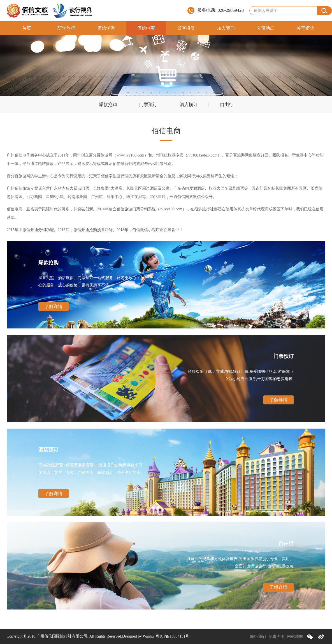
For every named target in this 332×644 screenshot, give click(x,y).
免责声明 (277, 637)
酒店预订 (189, 104)
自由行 (227, 104)
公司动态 (266, 28)
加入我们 (226, 28)
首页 (27, 28)
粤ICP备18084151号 (173, 636)
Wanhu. (149, 636)
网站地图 (295, 637)
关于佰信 (305, 28)
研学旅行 (66, 28)
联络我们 (258, 637)
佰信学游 (106, 28)
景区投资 (186, 28)
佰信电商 (146, 28)
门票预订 (148, 104)
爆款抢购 (108, 104)
